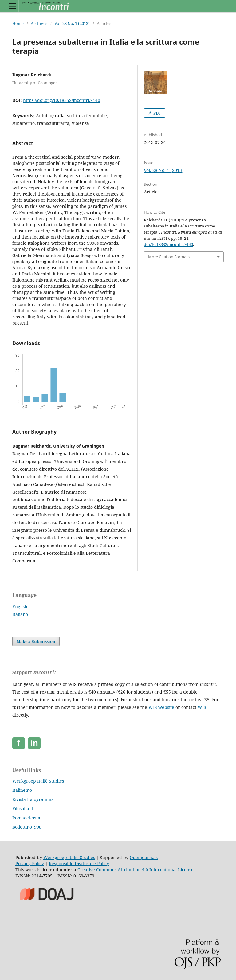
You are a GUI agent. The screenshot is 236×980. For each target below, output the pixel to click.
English (20, 607)
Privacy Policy (30, 863)
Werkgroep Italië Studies (38, 781)
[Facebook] (19, 743)
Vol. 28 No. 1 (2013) (72, 23)
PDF (157, 113)
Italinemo (22, 790)
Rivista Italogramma (33, 799)
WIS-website (161, 707)
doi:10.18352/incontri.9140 (168, 244)
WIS (202, 707)
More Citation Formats (169, 257)
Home (18, 23)
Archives (39, 23)
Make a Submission (36, 641)
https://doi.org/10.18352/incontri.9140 (62, 100)
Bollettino (27, 827)
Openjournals (144, 857)
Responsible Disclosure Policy (79, 863)
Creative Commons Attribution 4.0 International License (136, 870)
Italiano (20, 614)
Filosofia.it (23, 809)
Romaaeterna (26, 818)
